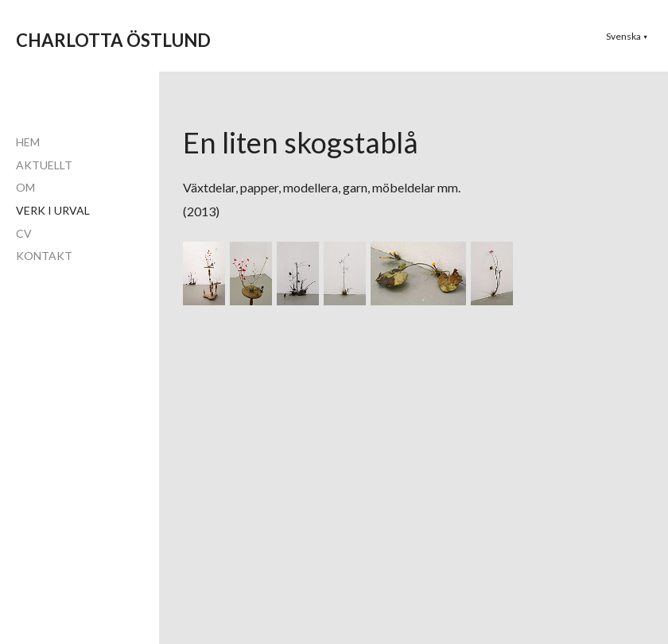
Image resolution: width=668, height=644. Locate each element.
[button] (627, 36)
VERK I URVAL (53, 210)
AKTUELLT (44, 165)
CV (24, 233)
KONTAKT (44, 256)
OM (25, 187)
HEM (28, 142)
